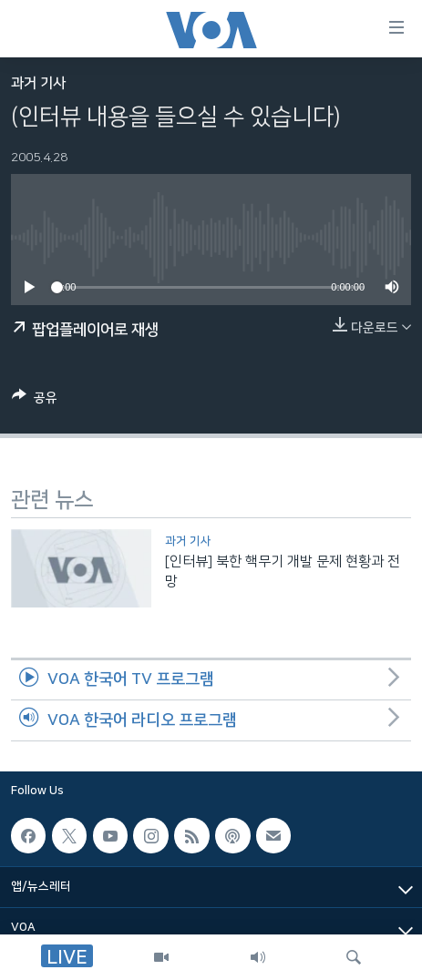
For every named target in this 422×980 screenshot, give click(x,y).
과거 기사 (38, 83)
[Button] (35, 401)
